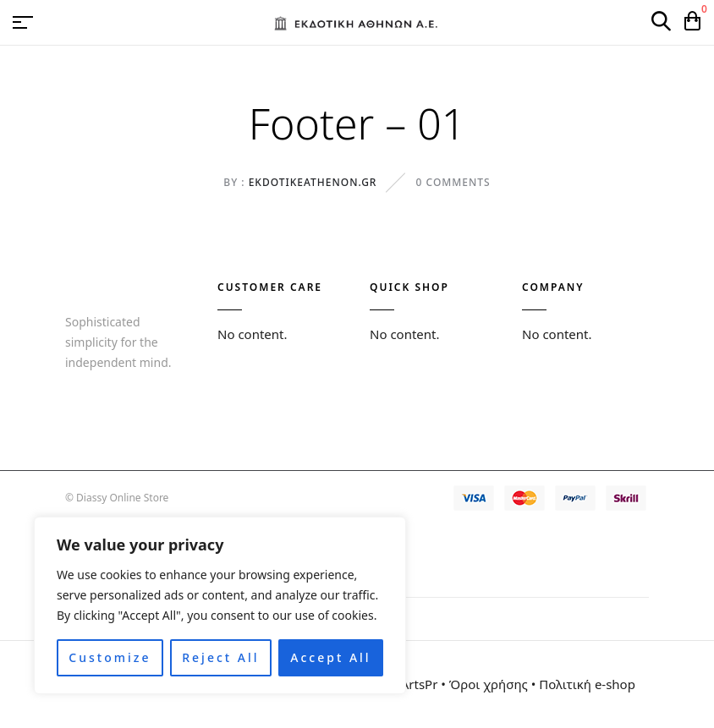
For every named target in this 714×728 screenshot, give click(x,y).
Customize (110, 657)
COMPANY (553, 287)
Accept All (330, 657)
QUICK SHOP (409, 287)
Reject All (220, 657)
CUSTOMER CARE (270, 287)
